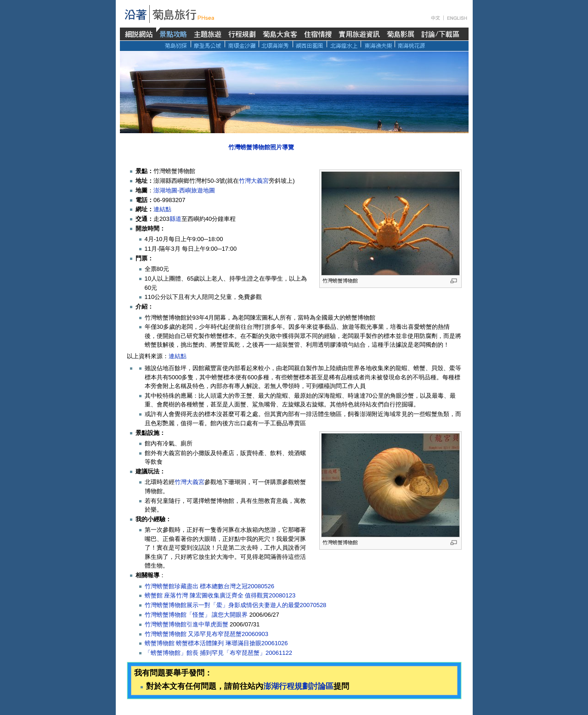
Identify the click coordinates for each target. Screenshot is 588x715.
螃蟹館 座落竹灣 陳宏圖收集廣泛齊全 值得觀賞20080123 (220, 595)
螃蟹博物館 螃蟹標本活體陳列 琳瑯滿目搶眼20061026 (216, 643)
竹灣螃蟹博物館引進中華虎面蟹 (187, 624)
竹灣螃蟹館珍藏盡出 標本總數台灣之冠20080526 (209, 586)
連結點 (162, 209)
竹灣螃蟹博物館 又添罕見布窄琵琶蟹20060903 (206, 634)
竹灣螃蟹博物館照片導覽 (261, 147)
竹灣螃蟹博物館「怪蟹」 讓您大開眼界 (196, 615)
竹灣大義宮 (254, 181)
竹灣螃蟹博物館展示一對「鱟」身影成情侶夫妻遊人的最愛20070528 (236, 605)
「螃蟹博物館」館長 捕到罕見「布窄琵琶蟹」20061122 (218, 653)
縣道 (175, 219)
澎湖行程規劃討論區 (298, 686)
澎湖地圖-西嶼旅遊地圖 (184, 190)
